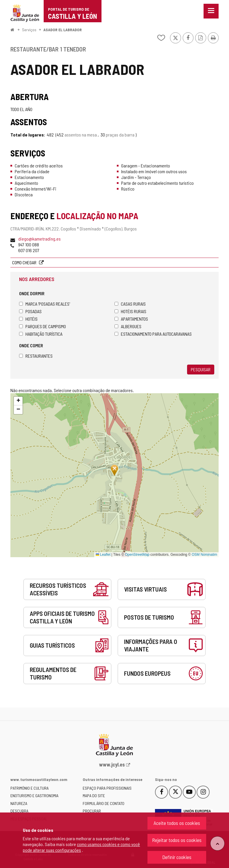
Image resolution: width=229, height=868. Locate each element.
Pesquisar (201, 369)
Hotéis (28, 319)
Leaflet (103, 555)
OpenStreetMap (137, 555)
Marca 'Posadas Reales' (45, 304)
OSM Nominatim (204, 555)
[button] (18, 401)
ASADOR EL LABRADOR (63, 30)
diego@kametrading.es (39, 239)
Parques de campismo (43, 326)
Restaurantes (36, 356)
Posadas (30, 311)
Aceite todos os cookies (177, 823)
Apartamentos (131, 319)
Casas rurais (130, 304)
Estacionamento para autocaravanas (153, 334)
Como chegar (25, 262)
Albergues (128, 326)
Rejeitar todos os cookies (177, 840)
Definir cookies (177, 857)
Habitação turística (41, 334)
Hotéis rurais (130, 311)
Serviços (29, 30)
